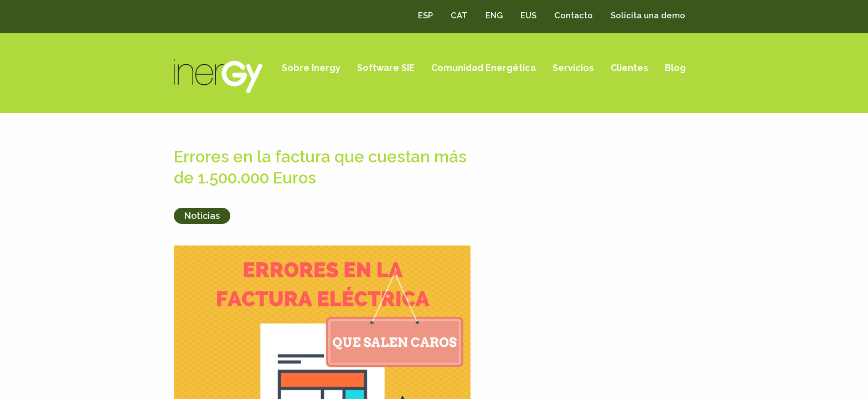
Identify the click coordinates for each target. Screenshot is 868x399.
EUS (528, 16)
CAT (459, 16)
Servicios (573, 68)
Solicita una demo (648, 16)
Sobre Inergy (311, 68)
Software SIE (386, 68)
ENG (494, 16)
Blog (675, 68)
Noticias (202, 216)
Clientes (629, 68)
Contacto (573, 16)
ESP (425, 16)
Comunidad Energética (484, 68)
